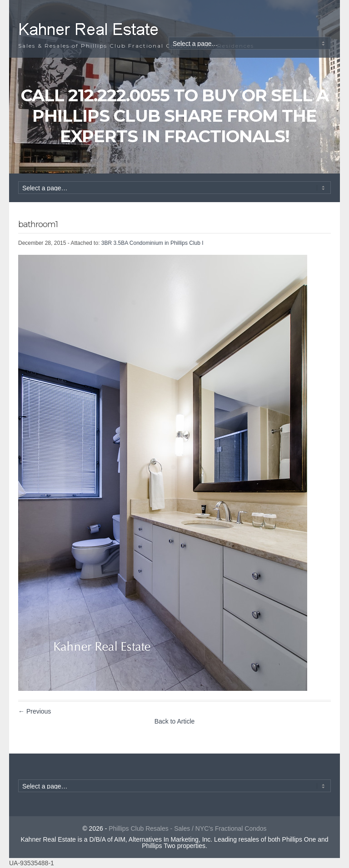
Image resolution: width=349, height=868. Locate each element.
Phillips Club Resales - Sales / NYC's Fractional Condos (187, 828)
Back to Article (175, 721)
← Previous (35, 711)
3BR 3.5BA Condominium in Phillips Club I (152, 243)
